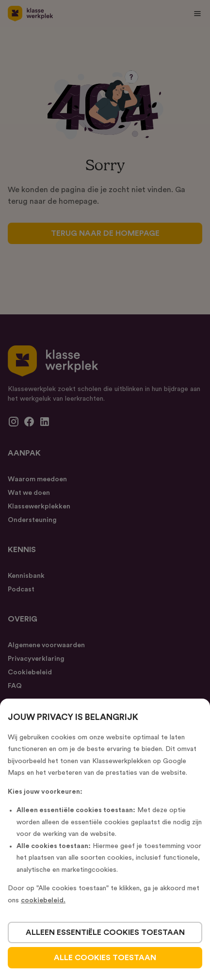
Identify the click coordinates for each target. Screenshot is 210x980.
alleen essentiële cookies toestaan (105, 932)
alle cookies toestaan (105, 958)
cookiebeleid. (43, 900)
